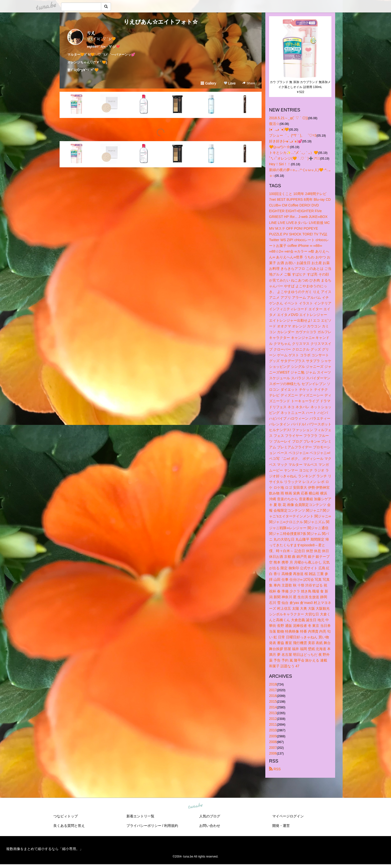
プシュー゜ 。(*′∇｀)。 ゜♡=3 (293, 135)
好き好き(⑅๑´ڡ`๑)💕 (286, 141)
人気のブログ (210, 816)
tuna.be (195, 806)
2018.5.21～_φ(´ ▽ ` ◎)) (289, 118)
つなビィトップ (66, 816)
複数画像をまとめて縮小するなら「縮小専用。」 (45, 849)
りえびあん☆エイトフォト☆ (161, 22)
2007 (273, 748)
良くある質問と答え (69, 826)
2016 (273, 696)
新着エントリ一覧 (140, 816)
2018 (273, 684)
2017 (273, 690)
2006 (273, 753)
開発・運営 (281, 826)
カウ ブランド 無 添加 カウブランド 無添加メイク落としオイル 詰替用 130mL (300, 85)
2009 (273, 736)
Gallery (208, 83)
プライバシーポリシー (144, 826)
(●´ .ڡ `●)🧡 (279, 129)
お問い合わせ (210, 826)
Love (230, 83)
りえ (91, 33)
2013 (273, 713)
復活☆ (274, 124)
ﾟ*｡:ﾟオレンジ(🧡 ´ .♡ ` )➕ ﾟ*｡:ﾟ (294, 158)
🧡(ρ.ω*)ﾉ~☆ (280, 147)
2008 (273, 742)
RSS (275, 769)
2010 (273, 730)
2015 (273, 701)
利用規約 (171, 826)
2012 (273, 719)
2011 (273, 724)
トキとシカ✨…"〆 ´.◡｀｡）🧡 (293, 153)
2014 (273, 707)
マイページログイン (288, 816)
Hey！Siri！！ (280, 164)
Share (249, 83)
